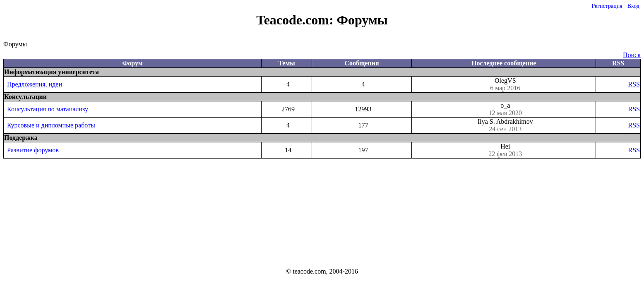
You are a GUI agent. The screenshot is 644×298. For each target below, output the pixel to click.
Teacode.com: (296, 20)
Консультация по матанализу (48, 109)
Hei (505, 150)
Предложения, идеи (35, 84)
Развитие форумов (33, 150)
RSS (634, 84)
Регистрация (607, 6)
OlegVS (505, 84)
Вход (633, 6)
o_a (505, 109)
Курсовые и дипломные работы (51, 125)
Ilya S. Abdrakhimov (505, 125)
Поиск (632, 55)
